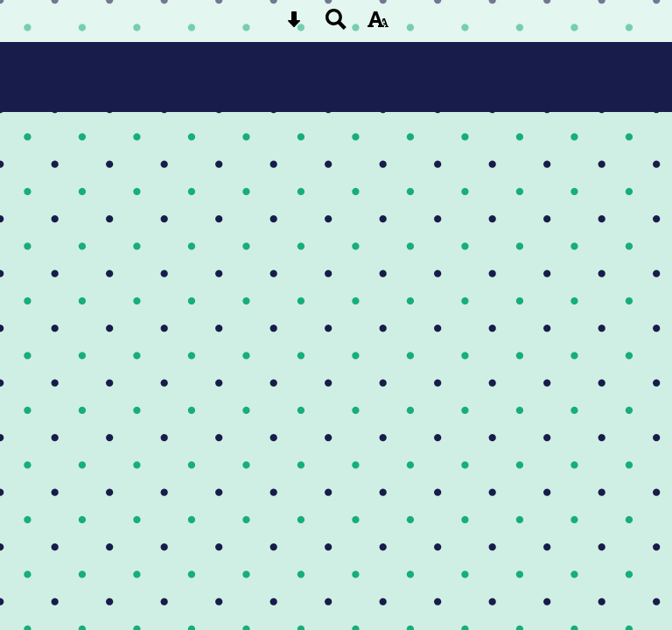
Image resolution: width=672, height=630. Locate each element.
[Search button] (336, 25)
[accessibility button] (378, 25)
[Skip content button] (294, 25)
